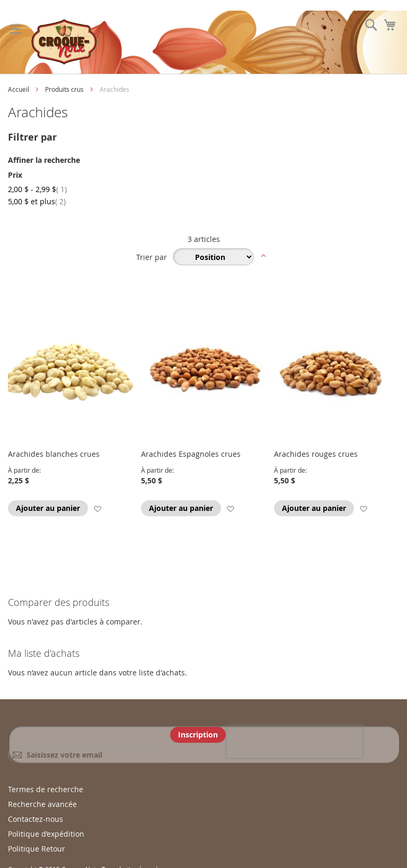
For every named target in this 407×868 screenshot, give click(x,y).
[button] (97, 509)
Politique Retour (37, 849)
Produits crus (65, 89)
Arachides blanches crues (54, 454)
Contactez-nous (36, 819)
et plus (37, 201)
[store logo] (64, 42)
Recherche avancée (42, 804)
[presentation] (295, 742)
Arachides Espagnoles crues (191, 454)
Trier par (152, 257)
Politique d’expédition (46, 834)
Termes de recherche (46, 789)
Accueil (19, 89)
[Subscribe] (198, 735)
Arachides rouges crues (316, 454)
